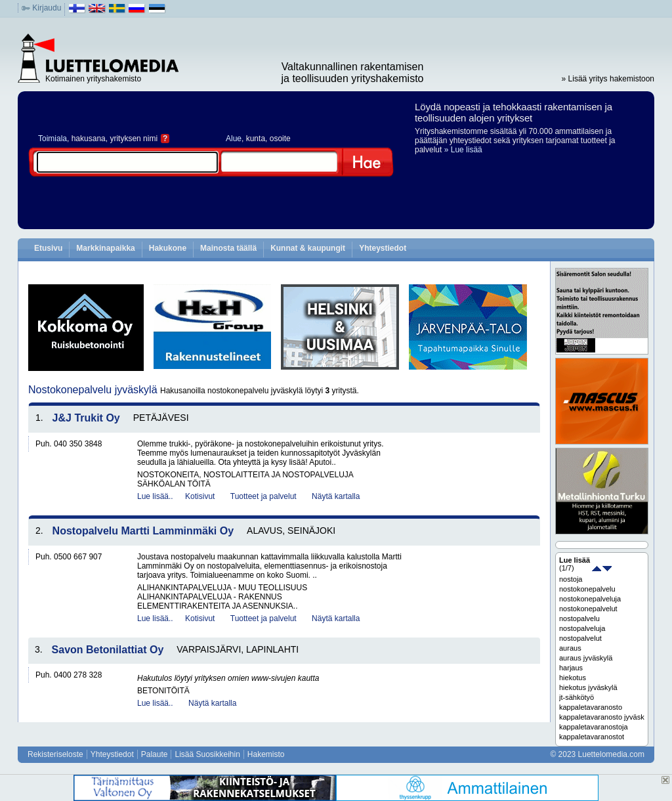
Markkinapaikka (105, 248)
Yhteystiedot (383, 248)
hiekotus (573, 678)
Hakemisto (266, 754)
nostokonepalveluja (590, 599)
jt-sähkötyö (577, 697)
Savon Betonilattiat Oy (108, 650)
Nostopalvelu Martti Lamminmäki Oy (143, 531)
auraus (570, 648)
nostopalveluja (582, 628)
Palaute (155, 754)
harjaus (571, 668)
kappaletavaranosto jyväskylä (602, 717)
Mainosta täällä (228, 248)
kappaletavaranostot (592, 737)
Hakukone (168, 248)
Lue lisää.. (155, 496)
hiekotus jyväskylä (588, 687)
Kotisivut (200, 496)
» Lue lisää (463, 150)
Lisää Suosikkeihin (207, 754)
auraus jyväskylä (586, 658)
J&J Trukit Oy (86, 418)
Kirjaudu (47, 8)
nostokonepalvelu (587, 589)
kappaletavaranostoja (594, 727)
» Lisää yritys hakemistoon (608, 79)
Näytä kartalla (336, 496)
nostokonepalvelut (588, 609)
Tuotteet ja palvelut (263, 496)
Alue (234, 139)
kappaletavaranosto (591, 707)
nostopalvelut (580, 638)
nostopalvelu (579, 618)
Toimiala (52, 139)
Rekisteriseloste (55, 754)
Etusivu (48, 248)
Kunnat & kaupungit (308, 248)
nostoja (571, 579)
